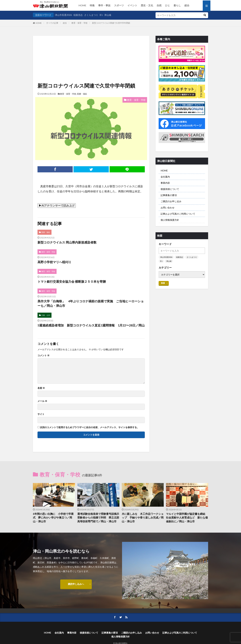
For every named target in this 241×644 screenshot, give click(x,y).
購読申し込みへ (76, 584)
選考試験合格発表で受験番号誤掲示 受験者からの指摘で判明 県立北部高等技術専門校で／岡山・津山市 (98, 518)
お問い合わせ (168, 208)
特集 (92, 5)
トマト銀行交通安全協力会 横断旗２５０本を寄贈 (72, 281)
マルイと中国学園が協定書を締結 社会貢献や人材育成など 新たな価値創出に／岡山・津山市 (187, 518)
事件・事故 (104, 5)
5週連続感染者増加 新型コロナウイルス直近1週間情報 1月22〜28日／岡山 (91, 325)
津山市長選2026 (63, 15)
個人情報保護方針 (170, 220)
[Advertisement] (91, 51)
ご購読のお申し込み (171, 201)
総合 (187, 5)
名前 (41, 388)
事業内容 (165, 183)
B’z (101, 15)
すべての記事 (52, 23)
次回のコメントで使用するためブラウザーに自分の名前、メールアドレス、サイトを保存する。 (90, 427)
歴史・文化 (147, 5)
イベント (132, 5)
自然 (159, 5)
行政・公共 (46, 315)
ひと (168, 5)
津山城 (108, 15)
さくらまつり (91, 15)
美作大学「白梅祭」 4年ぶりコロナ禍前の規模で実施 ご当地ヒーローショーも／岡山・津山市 (91, 303)
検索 (163, 283)
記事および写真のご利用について (178, 214)
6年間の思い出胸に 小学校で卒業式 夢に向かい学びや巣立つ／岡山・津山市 (53, 518)
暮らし (177, 5)
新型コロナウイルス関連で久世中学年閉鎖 (111, 23)
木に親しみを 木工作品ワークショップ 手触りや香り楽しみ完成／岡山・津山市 (143, 518)
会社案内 (165, 177)
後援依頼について (170, 189)
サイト (41, 414)
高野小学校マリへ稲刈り (54, 262)
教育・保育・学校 (79, 23)
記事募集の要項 (169, 195)
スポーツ (119, 5)
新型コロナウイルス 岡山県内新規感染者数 (67, 242)
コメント (43, 355)
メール (42, 401)
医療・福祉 (82, 94)
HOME (82, 5)
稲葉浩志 (78, 15)
